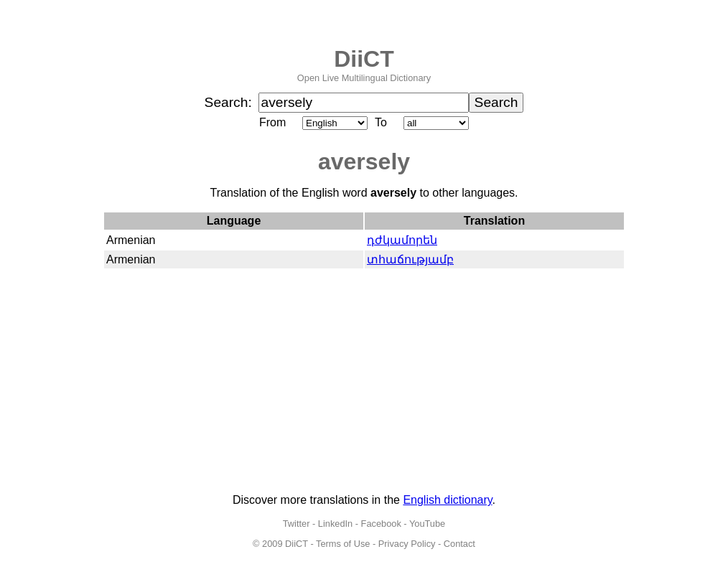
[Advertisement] (364, 382)
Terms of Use (343, 544)
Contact (459, 544)
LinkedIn (335, 524)
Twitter (297, 524)
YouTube (427, 524)
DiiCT (364, 59)
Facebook (381, 524)
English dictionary (447, 500)
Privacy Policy (407, 544)
